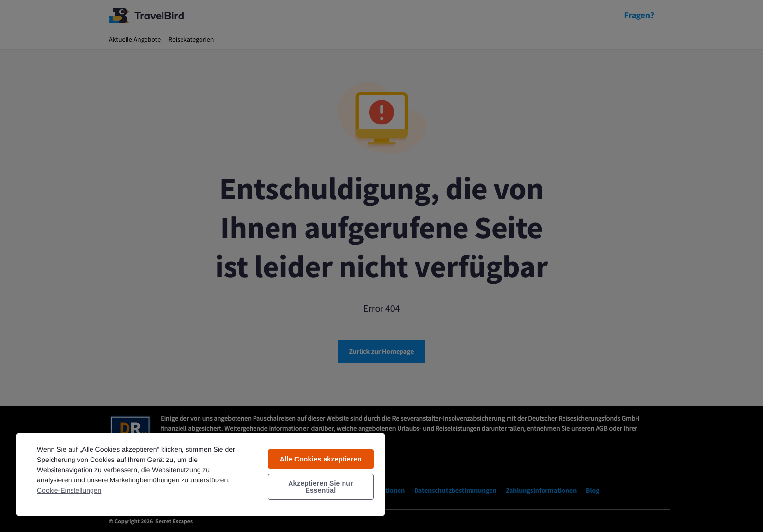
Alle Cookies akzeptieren (321, 459)
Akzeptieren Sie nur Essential (320, 487)
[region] (200, 474)
